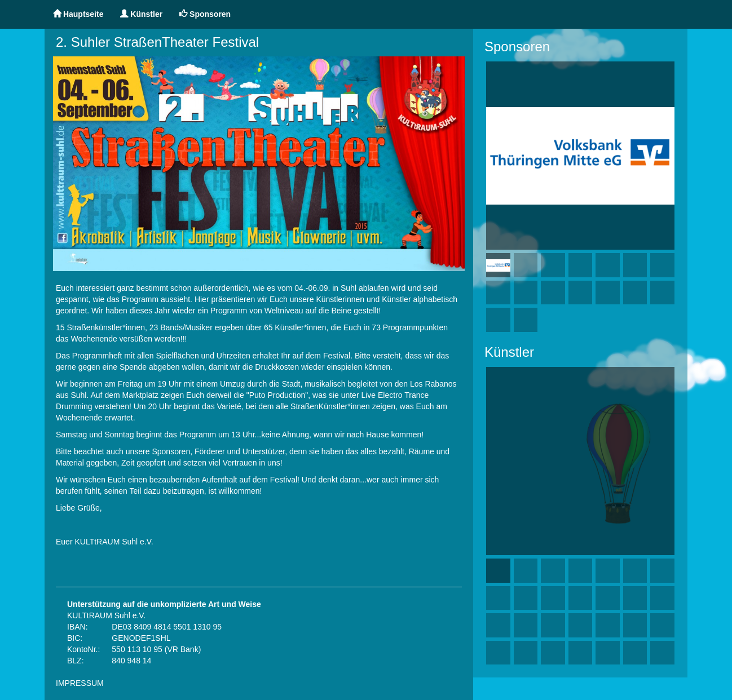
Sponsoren (205, 14)
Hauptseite (78, 14)
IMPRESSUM (80, 683)
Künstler (141, 14)
